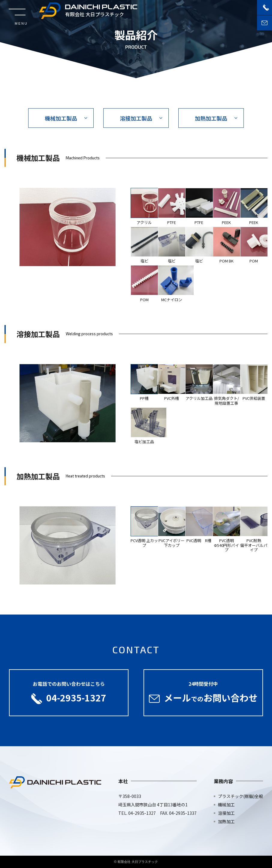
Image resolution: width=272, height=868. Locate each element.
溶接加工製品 (136, 118)
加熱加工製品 (211, 118)
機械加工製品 (61, 118)
